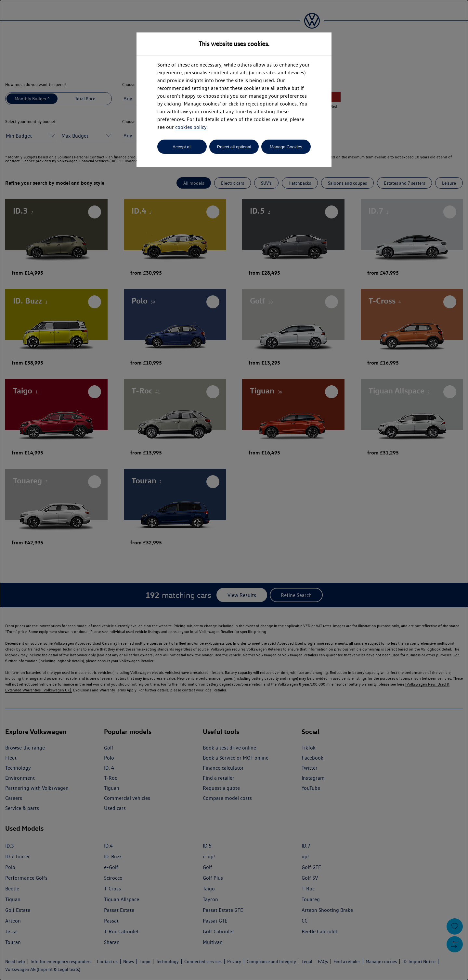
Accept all (182, 147)
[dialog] (234, 490)
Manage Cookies (286, 147)
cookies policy (191, 127)
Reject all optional (234, 147)
